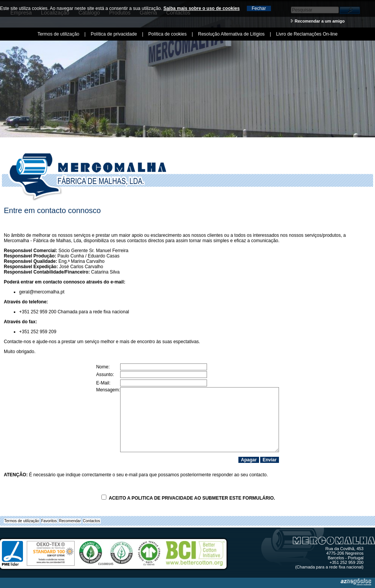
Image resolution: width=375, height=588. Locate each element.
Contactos (92, 521)
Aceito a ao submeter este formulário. (188, 498)
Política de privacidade (114, 34)
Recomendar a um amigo (320, 21)
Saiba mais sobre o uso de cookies (201, 8)
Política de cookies (168, 34)
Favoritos (49, 521)
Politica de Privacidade (162, 498)
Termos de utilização (22, 521)
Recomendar (70, 521)
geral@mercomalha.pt (42, 292)
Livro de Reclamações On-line (307, 34)
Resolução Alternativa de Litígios (231, 34)
